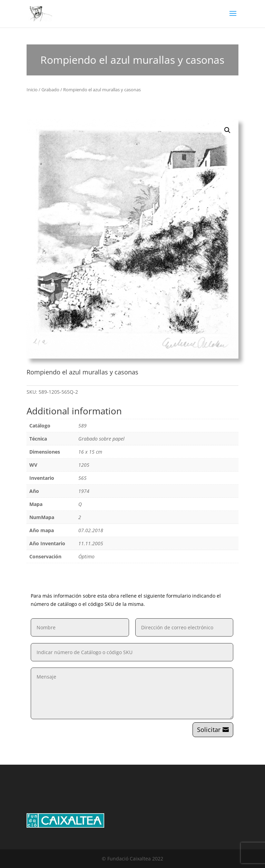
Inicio (32, 90)
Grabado (50, 90)
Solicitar (209, 730)
